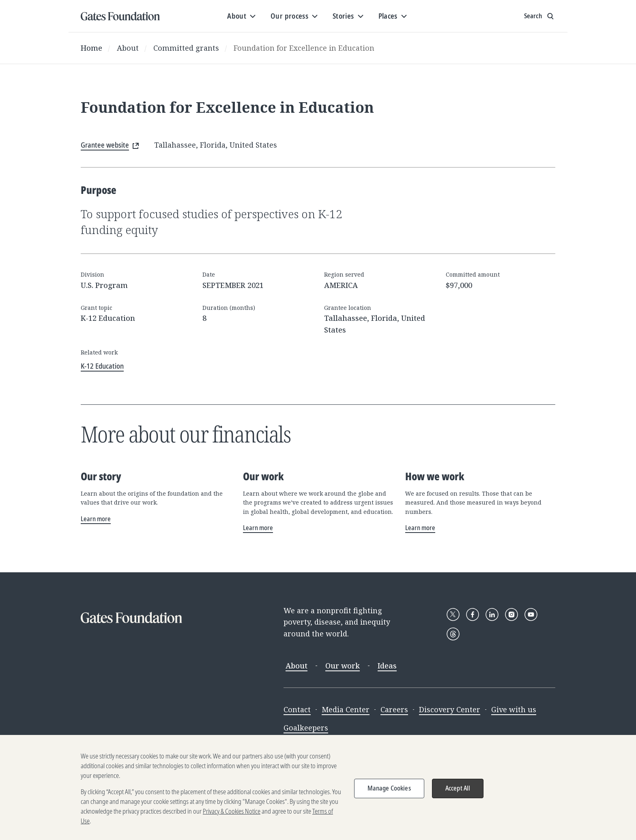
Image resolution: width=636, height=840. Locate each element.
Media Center (346, 709)
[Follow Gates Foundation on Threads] (453, 634)
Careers (394, 709)
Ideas (387, 666)
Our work (343, 666)
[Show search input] (540, 16)
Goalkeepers (306, 728)
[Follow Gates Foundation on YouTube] (531, 614)
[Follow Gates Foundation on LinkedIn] (492, 614)
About (128, 48)
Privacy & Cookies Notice (232, 819)
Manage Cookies (389, 795)
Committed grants (186, 48)
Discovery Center (450, 709)
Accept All (458, 795)
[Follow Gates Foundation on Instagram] (511, 614)
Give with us (514, 709)
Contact (297, 709)
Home (91, 48)
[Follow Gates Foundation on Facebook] (473, 614)
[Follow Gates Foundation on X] (453, 614)
